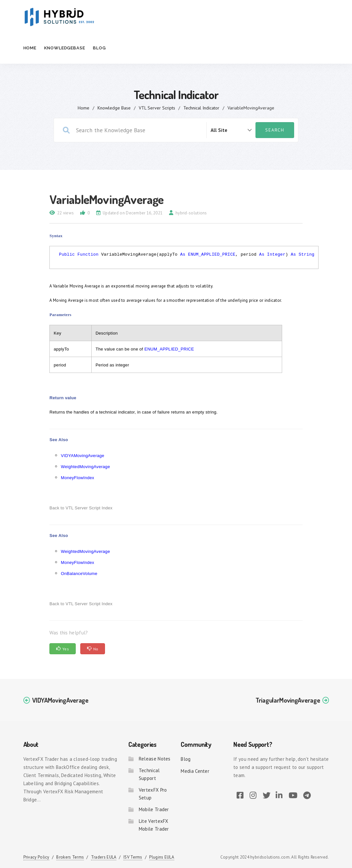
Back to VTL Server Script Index (81, 508)
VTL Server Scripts (157, 108)
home (84, 108)
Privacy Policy (36, 857)
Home (30, 48)
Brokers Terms (70, 857)
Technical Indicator (201, 108)
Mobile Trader (154, 809)
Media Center (195, 771)
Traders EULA (104, 857)
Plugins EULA (162, 857)
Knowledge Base (114, 108)
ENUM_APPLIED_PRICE (212, 255)
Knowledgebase (65, 48)
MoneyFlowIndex (77, 478)
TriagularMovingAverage (288, 700)
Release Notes (155, 759)
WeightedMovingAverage (85, 467)
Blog (99, 48)
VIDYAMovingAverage (83, 456)
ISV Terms (133, 857)
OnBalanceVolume (79, 574)
